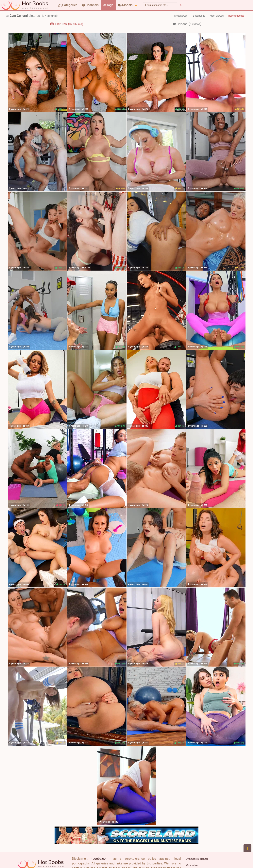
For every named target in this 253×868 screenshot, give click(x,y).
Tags (108, 5)
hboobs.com (100, 859)
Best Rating (199, 16)
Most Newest (181, 16)
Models (125, 5)
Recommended (236, 16)
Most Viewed (217, 16)
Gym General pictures (197, 859)
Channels (90, 5)
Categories (68, 5)
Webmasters (192, 865)
